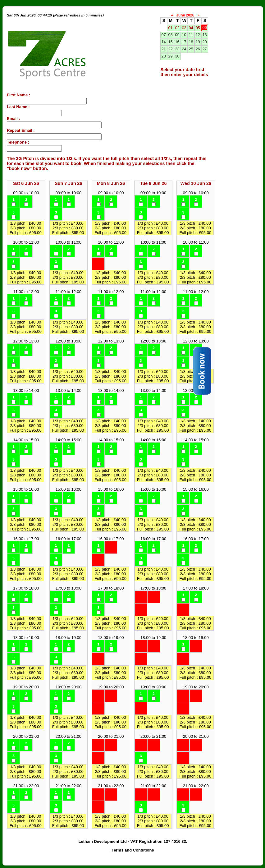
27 (204, 49)
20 (204, 42)
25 (191, 49)
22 (170, 49)
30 (177, 56)
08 (170, 35)
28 (163, 56)
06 (204, 28)
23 (177, 49)
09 (177, 35)
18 (191, 42)
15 (170, 42)
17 (184, 42)
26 (198, 49)
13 (204, 35)
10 (184, 35)
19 (198, 42)
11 (191, 35)
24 (184, 49)
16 (177, 42)
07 (163, 35)
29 (170, 56)
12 (198, 35)
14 (163, 42)
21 (163, 49)
